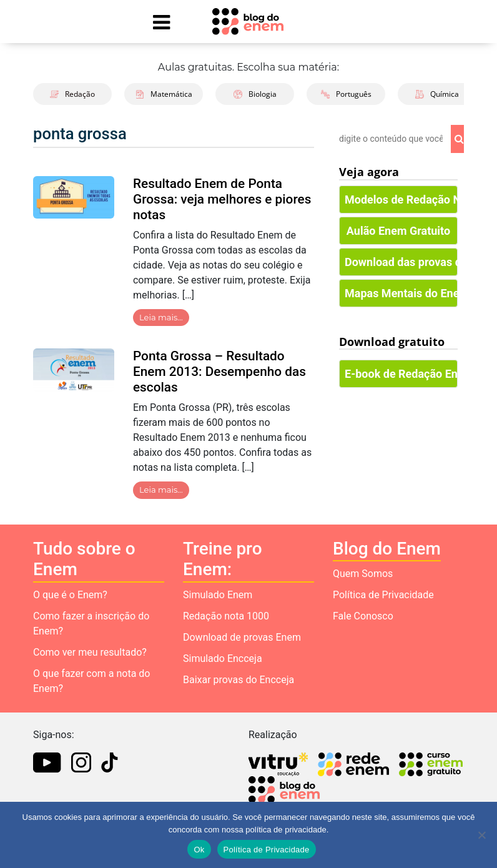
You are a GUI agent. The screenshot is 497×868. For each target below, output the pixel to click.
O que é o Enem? (70, 595)
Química (437, 94)
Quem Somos (363, 574)
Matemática (164, 94)
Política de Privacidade (383, 595)
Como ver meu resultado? (90, 652)
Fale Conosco (363, 616)
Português (346, 94)
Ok (199, 850)
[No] (481, 835)
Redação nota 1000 (226, 616)
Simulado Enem (218, 595)
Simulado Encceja (223, 658)
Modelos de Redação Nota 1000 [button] (401, 200)
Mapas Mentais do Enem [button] (401, 293)
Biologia (255, 94)
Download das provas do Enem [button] (401, 262)
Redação (72, 94)
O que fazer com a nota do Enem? (91, 681)
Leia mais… (161, 317)
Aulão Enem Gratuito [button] (398, 231)
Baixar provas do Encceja (239, 680)
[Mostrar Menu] (161, 22)
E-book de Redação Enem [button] (401, 374)
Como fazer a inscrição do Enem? (91, 624)
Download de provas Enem (242, 637)
